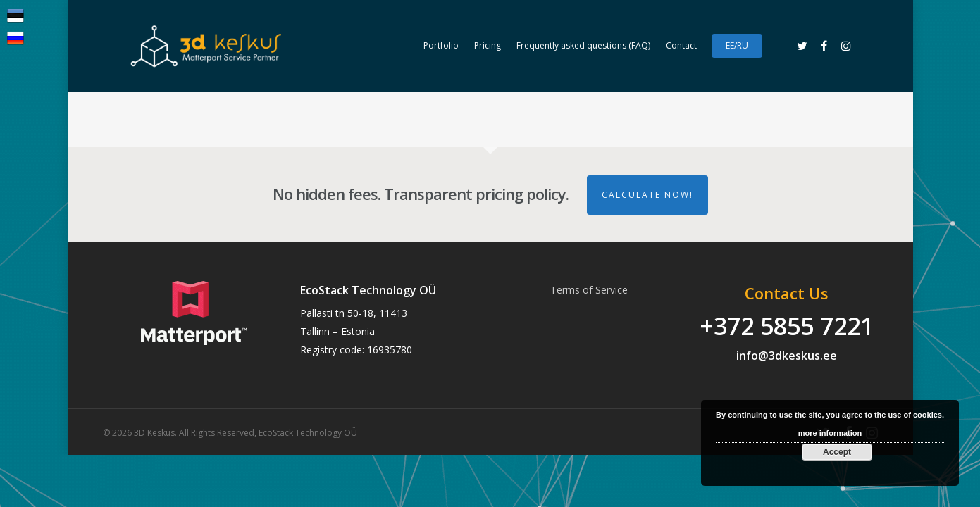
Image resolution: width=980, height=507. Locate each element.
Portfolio (441, 45)
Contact (681, 45)
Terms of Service (589, 290)
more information (830, 433)
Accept (837, 452)
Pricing (488, 45)
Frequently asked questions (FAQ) (583, 45)
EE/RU (737, 45)
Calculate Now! (647, 195)
